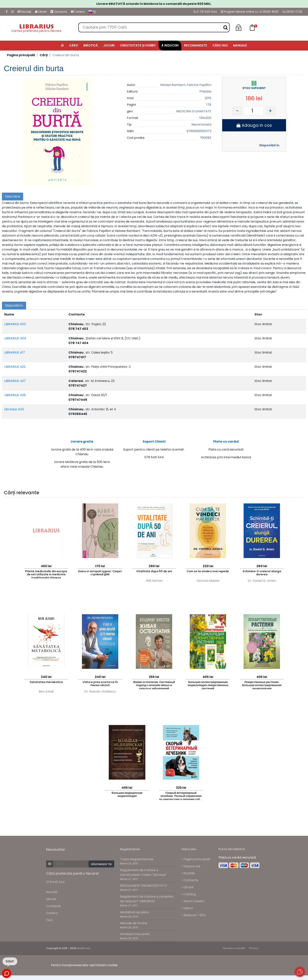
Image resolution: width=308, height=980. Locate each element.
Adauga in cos (254, 125)
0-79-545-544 (205, 12)
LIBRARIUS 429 (15, 395)
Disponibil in (269, 145)
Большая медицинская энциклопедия (127, 794)
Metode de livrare (134, 923)
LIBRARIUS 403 (15, 324)
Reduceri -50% (194, 915)
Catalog (189, 894)
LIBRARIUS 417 (15, 352)
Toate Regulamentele (137, 859)
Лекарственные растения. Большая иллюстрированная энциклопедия (262, 685)
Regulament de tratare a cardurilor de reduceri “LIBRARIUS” (147, 899)
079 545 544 (55, 882)
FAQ (49, 920)
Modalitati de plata (134, 912)
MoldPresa (83, 948)
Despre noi (191, 866)
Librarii (41, 12)
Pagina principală (21, 55)
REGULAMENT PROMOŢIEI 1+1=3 (143, 886)
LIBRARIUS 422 (15, 367)
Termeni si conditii (234, 948)
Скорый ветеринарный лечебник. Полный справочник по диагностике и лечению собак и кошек (181, 795)
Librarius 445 (14, 409)
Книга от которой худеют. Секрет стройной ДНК (100, 573)
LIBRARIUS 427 (15, 381)
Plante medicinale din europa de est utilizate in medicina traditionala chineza (46, 574)
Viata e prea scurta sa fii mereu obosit (100, 684)
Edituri (187, 908)
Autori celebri (193, 901)
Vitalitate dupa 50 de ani (154, 571)
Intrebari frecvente (135, 934)
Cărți (44, 55)
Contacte (59, 12)
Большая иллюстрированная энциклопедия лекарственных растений (208, 685)
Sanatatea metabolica (46, 682)
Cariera (78, 12)
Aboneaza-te (101, 864)
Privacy (254, 948)
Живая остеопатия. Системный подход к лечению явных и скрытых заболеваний (154, 685)
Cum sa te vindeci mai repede (208, 571)
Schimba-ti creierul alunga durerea (262, 573)
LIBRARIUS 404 (15, 338)
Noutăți (24, 12)
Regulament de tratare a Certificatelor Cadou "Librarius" (143, 872)
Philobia (205, 91)
